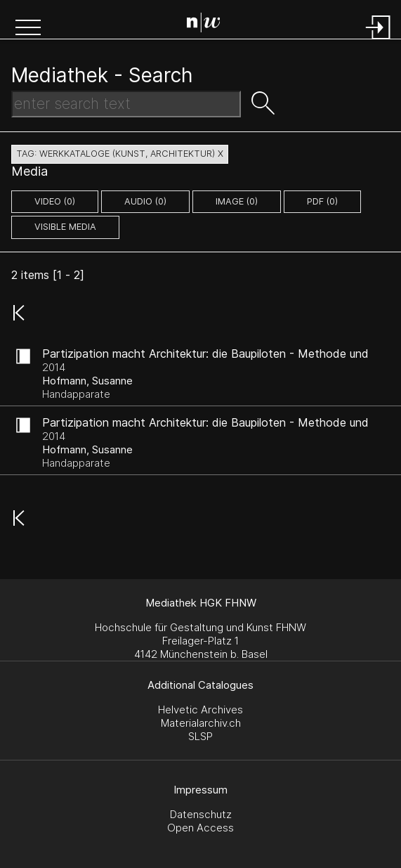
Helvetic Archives (200, 710)
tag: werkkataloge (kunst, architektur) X (120, 154)
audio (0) (145, 201)
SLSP (200, 736)
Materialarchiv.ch (201, 723)
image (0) (237, 201)
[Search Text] (126, 104)
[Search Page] (204, 25)
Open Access (200, 828)
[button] (28, 29)
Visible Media (65, 227)
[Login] (379, 40)
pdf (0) (322, 201)
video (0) (55, 201)
